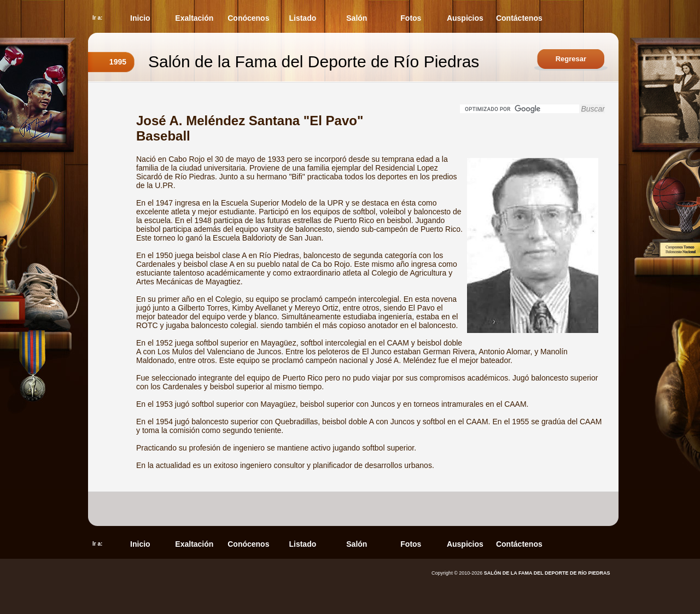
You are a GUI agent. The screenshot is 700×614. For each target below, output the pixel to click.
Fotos (411, 18)
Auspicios (465, 18)
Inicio (140, 18)
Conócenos (248, 18)
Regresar (571, 59)
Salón (357, 18)
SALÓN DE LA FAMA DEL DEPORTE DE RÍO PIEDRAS (547, 573)
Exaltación (194, 18)
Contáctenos (519, 18)
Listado (302, 18)
